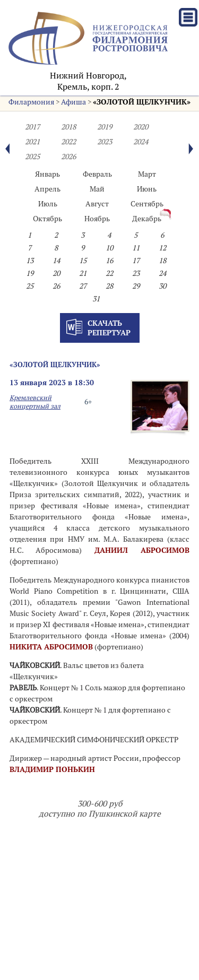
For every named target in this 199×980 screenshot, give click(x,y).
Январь (47, 174)
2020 (141, 127)
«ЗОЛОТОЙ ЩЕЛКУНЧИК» (142, 102)
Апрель (47, 189)
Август (97, 204)
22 (109, 273)
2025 (32, 157)
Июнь (147, 189)
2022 (68, 142)
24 (162, 273)
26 (56, 286)
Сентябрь (147, 204)
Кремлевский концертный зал (35, 402)
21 (83, 273)
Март (147, 174)
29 (136, 286)
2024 (141, 142)
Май (97, 189)
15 (83, 261)
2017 (32, 127)
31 (96, 299)
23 (136, 273)
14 (56, 261)
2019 (105, 127)
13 (30, 261)
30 (162, 286)
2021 (32, 142)
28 (109, 286)
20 (56, 273)
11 (136, 248)
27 (83, 286)
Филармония (31, 102)
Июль (48, 204)
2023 (105, 142)
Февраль (97, 174)
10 (109, 248)
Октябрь (47, 219)
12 (162, 248)
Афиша (73, 102)
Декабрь (147, 219)
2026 (68, 157)
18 (162, 261)
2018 (68, 127)
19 (30, 273)
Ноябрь (97, 219)
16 (109, 261)
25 (30, 286)
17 (136, 261)
